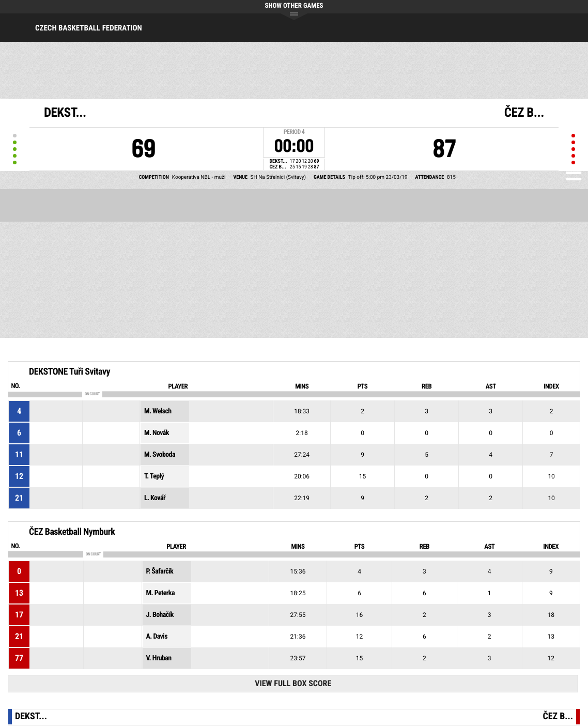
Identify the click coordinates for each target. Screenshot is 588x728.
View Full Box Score (293, 683)
